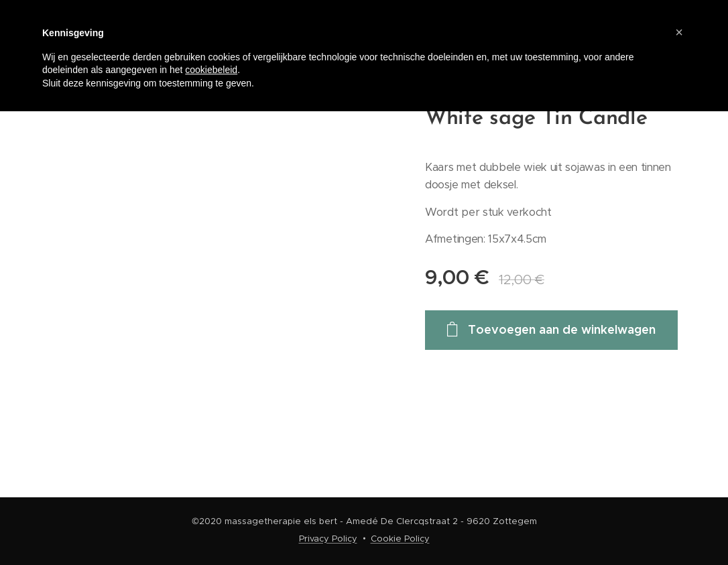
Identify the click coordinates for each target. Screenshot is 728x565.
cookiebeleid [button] (211, 70)
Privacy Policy (328, 539)
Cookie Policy (400, 539)
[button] (679, 32)
